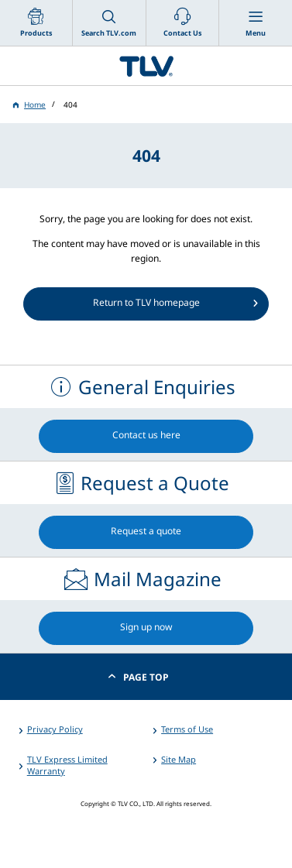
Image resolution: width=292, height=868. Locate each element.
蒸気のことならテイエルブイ (146, 65)
